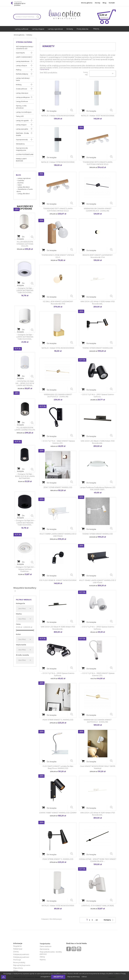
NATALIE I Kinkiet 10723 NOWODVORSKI (58, 906)
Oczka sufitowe (21, 89)
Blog (104, 3)
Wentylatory (20, 144)
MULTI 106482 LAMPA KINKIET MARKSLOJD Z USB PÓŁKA (98, 581)
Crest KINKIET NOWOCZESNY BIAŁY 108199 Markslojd (98, 767)
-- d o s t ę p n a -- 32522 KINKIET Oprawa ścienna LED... (58, 442)
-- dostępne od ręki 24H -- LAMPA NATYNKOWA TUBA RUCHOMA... (25, 523)
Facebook (69, 949)
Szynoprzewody (22, 140)
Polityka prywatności (21, 954)
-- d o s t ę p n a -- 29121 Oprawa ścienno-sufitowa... (98, 396)
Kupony (43, 960)
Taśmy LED (20, 116)
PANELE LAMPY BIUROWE (21, 160)
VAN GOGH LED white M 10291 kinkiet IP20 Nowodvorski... (98, 814)
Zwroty (97, 3)
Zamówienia (44, 949)
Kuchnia (21, 183)
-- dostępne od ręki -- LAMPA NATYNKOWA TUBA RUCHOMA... (25, 290)
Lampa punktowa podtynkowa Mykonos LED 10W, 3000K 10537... (98, 489)
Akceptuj (58, 977)
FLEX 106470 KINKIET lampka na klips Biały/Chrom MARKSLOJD (58, 767)
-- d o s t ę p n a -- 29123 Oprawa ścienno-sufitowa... (58, 674)
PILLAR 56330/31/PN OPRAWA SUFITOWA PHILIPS (25, 244)
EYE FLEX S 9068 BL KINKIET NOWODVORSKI (58, 580)
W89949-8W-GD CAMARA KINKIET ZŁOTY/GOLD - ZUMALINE (58, 396)
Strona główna (87, 3)
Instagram (79, 949)
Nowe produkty (19, 963)
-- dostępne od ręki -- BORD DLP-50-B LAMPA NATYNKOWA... (25, 476)
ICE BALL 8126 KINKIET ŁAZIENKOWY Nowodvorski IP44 (58, 303)
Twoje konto (45, 944)
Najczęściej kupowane (22, 965)
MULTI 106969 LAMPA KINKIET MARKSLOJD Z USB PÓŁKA (58, 535)
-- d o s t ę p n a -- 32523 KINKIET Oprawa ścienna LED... (98, 674)
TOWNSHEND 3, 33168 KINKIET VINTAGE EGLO (58, 256)
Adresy (42, 957)
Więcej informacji (74, 977)
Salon (20, 185)
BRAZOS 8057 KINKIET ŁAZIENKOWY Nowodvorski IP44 (98, 256)
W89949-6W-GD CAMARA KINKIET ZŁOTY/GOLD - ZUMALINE (98, 721)
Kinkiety (19, 85)
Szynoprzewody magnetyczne (22, 149)
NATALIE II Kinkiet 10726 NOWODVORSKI (58, 116)
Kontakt (112, 3)
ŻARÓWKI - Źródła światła (22, 134)
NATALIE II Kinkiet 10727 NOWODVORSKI (98, 116)
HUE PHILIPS (20, 53)
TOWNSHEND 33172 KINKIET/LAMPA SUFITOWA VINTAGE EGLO (98, 163)
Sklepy (16, 971)
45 (97, 920)
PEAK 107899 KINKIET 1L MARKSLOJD (58, 720)
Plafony (19, 70)
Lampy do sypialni (22, 121)
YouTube (74, 949)
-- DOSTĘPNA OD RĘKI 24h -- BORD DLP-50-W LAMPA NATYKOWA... (25, 383)
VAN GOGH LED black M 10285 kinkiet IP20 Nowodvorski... (58, 628)
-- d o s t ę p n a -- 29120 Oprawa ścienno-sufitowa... (98, 628)
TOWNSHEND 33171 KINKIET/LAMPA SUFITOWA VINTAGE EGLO (58, 210)
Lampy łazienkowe (23, 61)
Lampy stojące (21, 125)
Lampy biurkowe (22, 101)
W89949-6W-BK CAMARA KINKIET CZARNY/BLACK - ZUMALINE (98, 210)
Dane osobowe (46, 946)
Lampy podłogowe (23, 97)
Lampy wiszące (21, 66)
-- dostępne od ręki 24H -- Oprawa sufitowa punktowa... (25, 569)
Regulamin (17, 946)
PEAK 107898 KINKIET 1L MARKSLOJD (58, 859)
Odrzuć (84, 977)
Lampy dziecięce (22, 93)
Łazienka (21, 181)
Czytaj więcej (44, 69)
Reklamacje (18, 949)
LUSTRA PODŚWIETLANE (25, 154)
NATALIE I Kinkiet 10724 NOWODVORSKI (58, 348)
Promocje (17, 960)
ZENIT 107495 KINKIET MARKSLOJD (58, 487)
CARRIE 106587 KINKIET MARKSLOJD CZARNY (58, 813)
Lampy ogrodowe (24, 178)
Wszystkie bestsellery (25, 590)
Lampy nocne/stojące (24, 112)
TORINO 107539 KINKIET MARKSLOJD (98, 348)
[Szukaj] (27, 17)
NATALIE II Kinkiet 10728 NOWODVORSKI (58, 162)
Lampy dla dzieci (24, 187)
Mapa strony (18, 968)
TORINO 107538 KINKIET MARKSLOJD (98, 534)
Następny (109, 920)
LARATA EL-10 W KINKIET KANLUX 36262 (98, 906)
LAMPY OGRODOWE (23, 57)
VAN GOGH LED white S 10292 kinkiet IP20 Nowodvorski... (98, 303)
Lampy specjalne (22, 129)
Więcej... (96, 29)
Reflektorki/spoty (22, 74)
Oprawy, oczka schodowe (21, 107)
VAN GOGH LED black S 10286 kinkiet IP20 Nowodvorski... (98, 442)
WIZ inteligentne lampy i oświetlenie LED (25, 48)
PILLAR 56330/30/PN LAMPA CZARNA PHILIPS (25, 429)
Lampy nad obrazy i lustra (23, 79)
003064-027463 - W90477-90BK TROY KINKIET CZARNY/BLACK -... (98, 860)
